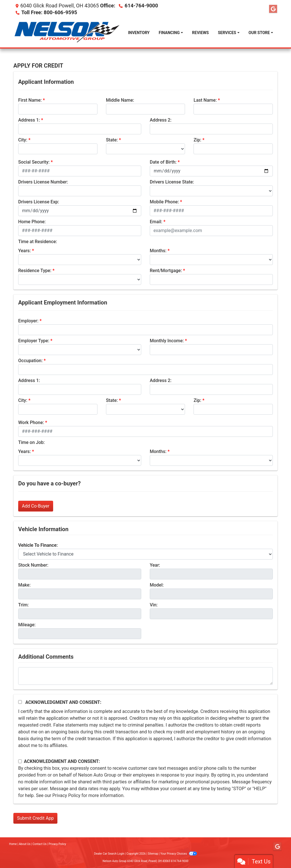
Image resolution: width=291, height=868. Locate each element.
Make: (24, 585)
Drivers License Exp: (39, 202)
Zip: (197, 140)
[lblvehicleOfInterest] (145, 554)
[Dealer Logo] (68, 33)
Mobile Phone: (164, 202)
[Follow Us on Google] (273, 9)
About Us (25, 844)
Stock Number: (33, 565)
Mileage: (27, 625)
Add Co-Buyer (36, 506)
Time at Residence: (38, 242)
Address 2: (161, 120)
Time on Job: (31, 442)
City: (23, 140)
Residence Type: (35, 271)
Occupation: (30, 361)
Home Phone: (32, 222)
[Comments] (145, 676)
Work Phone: (31, 422)
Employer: (28, 321)
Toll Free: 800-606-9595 (49, 12)
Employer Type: (34, 341)
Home (13, 844)
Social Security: (34, 162)
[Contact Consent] (20, 761)
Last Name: (205, 100)
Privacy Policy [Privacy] (57, 844)
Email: (156, 222)
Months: (158, 251)
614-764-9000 (141, 6)
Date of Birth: (163, 162)
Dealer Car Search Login (109, 854)
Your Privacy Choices (179, 854)
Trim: (23, 605)
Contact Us (40, 844)
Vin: (154, 605)
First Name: (30, 100)
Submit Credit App (35, 818)
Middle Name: (120, 100)
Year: (155, 565)
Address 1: (29, 120)
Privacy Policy (66, 795)
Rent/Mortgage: (166, 271)
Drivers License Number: (43, 182)
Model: (157, 585)
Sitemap (153, 854)
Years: (25, 251)
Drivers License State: (172, 182)
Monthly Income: (167, 341)
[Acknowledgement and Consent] (20, 702)
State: (112, 140)
